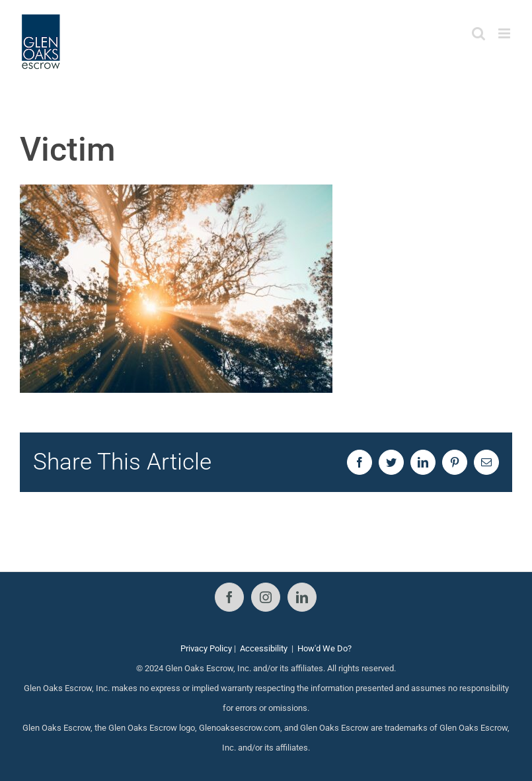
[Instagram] (266, 597)
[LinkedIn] (302, 597)
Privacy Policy (206, 648)
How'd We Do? (324, 648)
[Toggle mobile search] (478, 33)
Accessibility (264, 648)
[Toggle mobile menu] (505, 33)
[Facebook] (229, 597)
